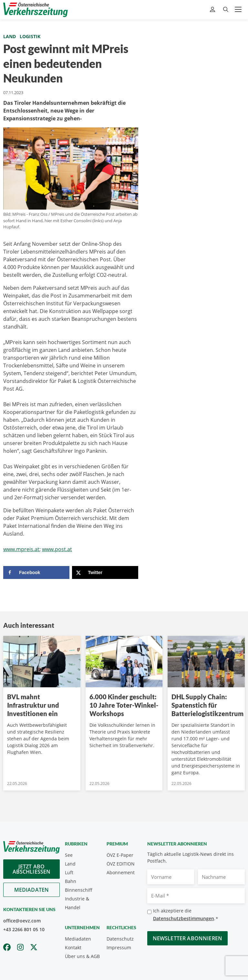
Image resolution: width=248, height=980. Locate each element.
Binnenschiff (79, 890)
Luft (69, 872)
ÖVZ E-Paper (120, 855)
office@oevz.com (22, 921)
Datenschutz (120, 939)
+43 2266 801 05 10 (24, 929)
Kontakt (73, 947)
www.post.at (57, 549)
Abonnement (121, 872)
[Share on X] (105, 572)
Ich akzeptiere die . (186, 915)
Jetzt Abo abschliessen (32, 869)
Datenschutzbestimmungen (184, 918)
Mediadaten (32, 890)
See (69, 855)
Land (10, 36)
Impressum (119, 947)
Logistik (30, 36)
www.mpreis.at (21, 549)
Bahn (71, 881)
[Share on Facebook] (36, 572)
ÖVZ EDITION (121, 864)
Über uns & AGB (82, 956)
